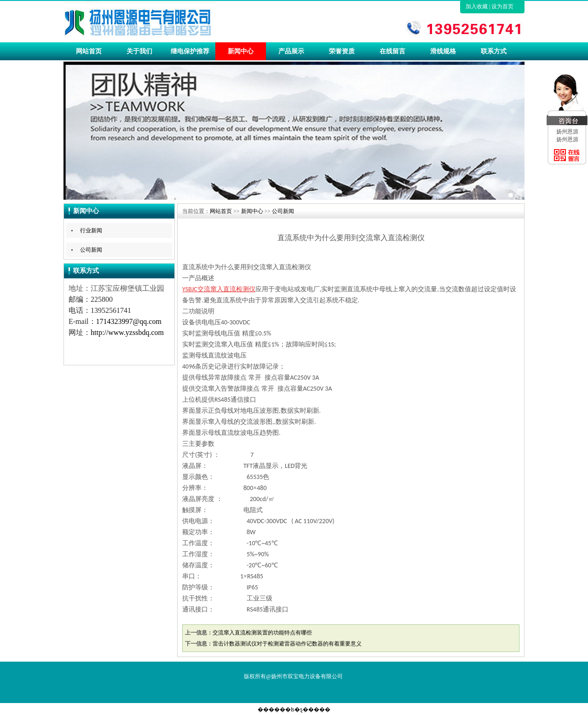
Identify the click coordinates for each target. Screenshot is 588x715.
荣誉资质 (342, 51)
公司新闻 (91, 250)
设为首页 (502, 6)
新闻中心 (241, 51)
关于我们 (139, 51)
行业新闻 (91, 231)
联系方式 (494, 51)
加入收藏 (477, 6)
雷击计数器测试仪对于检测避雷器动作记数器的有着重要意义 (287, 644)
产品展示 (291, 51)
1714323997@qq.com (129, 321)
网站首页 (89, 51)
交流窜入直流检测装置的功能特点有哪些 (262, 633)
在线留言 (392, 51)
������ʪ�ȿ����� (294, 709)
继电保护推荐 (190, 51)
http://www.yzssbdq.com (127, 332)
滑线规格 (443, 51)
